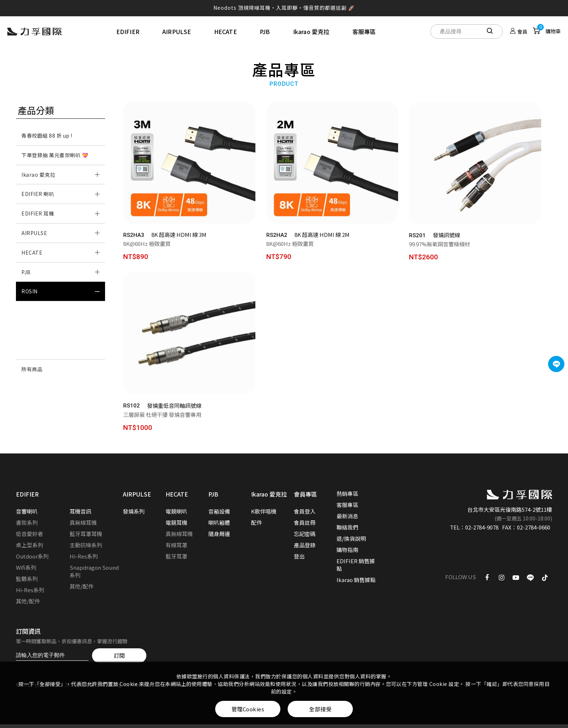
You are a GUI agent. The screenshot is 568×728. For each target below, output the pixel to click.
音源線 (29, 310)
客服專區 (364, 32)
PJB (265, 32)
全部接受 (320, 709)
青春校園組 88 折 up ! (47, 135)
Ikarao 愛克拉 (311, 32)
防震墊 (29, 330)
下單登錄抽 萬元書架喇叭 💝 (55, 155)
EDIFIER (128, 32)
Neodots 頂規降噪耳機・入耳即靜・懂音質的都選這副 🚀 (284, 8)
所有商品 (32, 369)
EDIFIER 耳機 (38, 213)
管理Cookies (248, 709)
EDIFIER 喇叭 (38, 194)
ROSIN (30, 291)
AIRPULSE (177, 32)
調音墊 (29, 350)
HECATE (225, 32)
